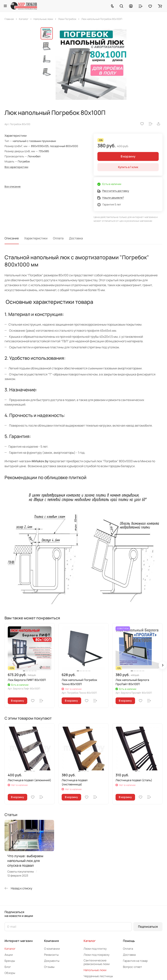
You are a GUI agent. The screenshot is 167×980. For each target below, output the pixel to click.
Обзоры (10, 973)
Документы (52, 961)
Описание (12, 238)
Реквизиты (51, 955)
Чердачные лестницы (98, 976)
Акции (9, 955)
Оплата (58, 238)
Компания (51, 941)
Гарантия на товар (135, 961)
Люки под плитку (95, 949)
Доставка (76, 238)
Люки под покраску (97, 955)
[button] (162, 665)
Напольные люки (95, 970)
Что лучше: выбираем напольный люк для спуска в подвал (25, 861)
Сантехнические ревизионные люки (97, 962)
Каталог (10, 949)
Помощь (129, 941)
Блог (8, 967)
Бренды (10, 961)
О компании (52, 949)
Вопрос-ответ (132, 967)
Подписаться (148, 927)
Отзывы (49, 967)
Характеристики (36, 238)
